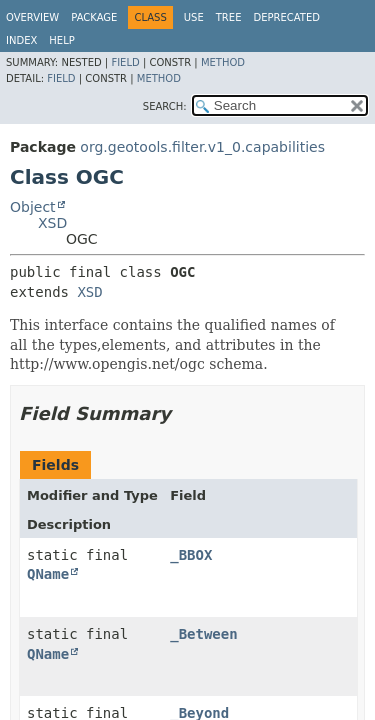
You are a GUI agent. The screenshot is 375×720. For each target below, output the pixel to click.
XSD (52, 223)
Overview (32, 17)
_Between (203, 634)
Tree (229, 17)
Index (21, 40)
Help (61, 40)
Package (94, 17)
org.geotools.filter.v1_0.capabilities (202, 147)
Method (223, 62)
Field (125, 62)
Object (33, 207)
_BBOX (191, 555)
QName (48, 574)
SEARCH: (165, 106)
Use (194, 17)
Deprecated (286, 17)
